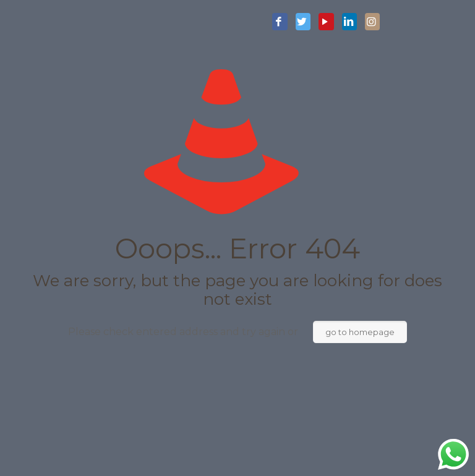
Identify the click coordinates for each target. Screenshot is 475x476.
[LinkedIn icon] (349, 22)
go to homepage (360, 332)
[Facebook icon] (280, 22)
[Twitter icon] (303, 22)
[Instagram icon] (372, 22)
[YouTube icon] (326, 22)
